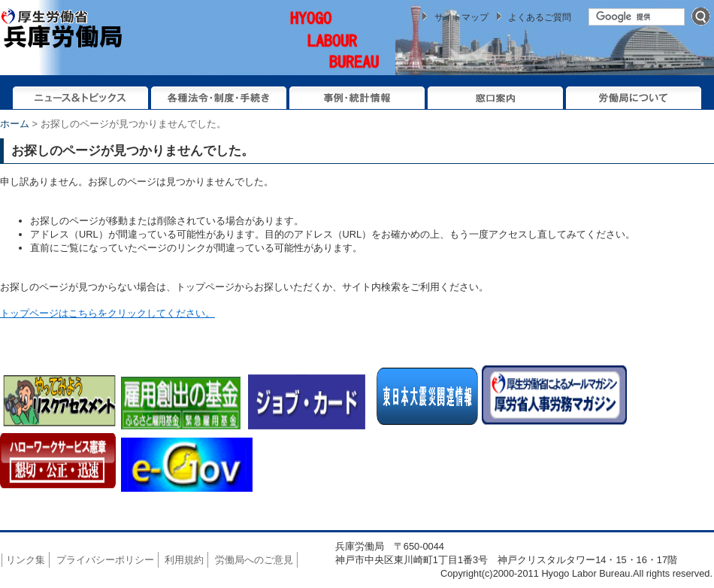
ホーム (15, 124)
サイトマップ (461, 17)
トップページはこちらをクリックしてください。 (107, 313)
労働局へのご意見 (254, 560)
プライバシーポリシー (105, 560)
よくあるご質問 (540, 17)
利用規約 (184, 560)
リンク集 (26, 560)
